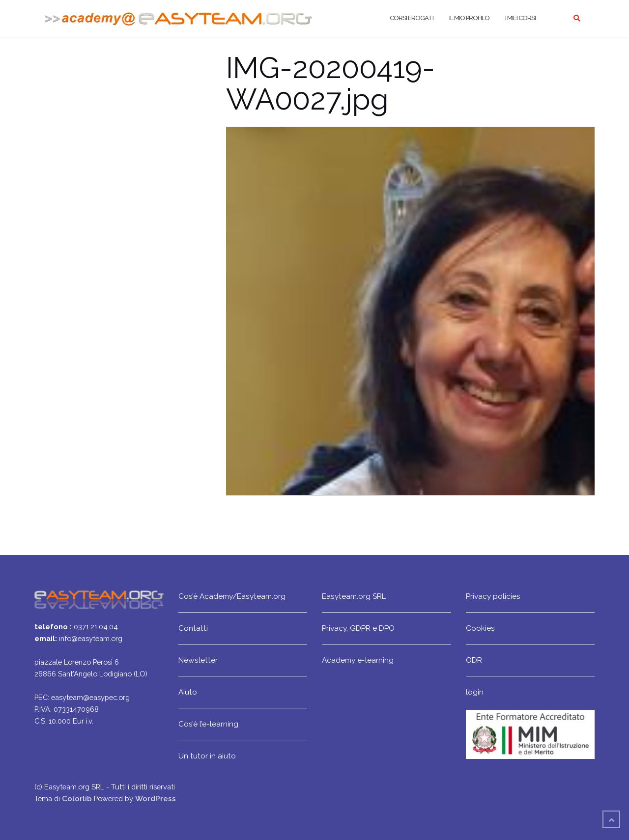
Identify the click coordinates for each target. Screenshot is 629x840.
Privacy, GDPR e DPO (358, 628)
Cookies (480, 628)
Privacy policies (493, 596)
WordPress (156, 798)
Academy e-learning (358, 660)
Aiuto (188, 692)
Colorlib (77, 798)
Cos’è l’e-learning (208, 724)
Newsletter (198, 660)
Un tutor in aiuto (207, 756)
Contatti (193, 628)
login (475, 692)
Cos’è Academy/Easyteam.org (232, 596)
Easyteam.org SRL (354, 596)
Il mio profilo (469, 18)
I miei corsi (520, 18)
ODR (474, 660)
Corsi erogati (412, 18)
